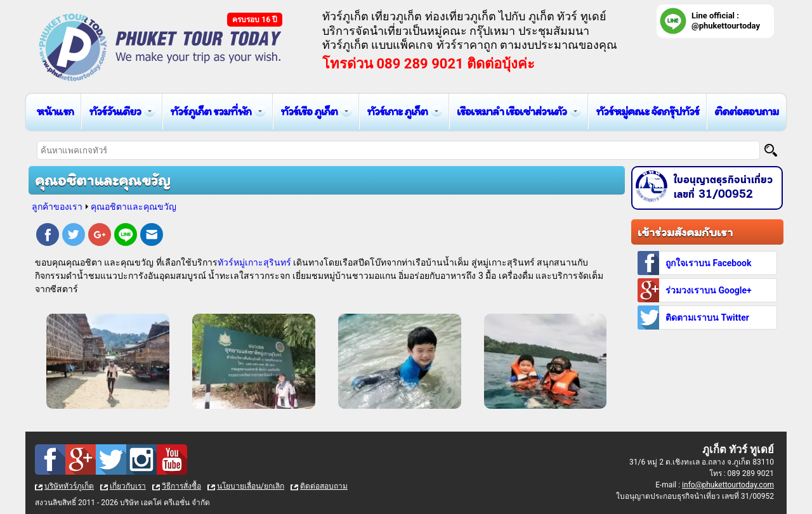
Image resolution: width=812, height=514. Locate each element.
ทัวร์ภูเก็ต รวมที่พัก (211, 111)
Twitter (74, 236)
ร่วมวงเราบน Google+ (709, 290)
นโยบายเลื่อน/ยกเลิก (251, 486)
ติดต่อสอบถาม (746, 111)
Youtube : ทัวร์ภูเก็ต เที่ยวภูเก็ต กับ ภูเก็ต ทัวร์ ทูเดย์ (172, 459)
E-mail (152, 236)
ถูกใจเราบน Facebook (708, 263)
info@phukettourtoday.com (728, 485)
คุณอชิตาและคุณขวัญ (134, 207)
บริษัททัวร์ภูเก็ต (69, 486)
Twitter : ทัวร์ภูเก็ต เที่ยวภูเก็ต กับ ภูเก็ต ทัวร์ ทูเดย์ (111, 459)
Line (126, 236)
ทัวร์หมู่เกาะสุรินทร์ (254, 262)
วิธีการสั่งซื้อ (181, 486)
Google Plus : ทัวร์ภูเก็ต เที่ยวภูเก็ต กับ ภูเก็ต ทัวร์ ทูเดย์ (81, 459)
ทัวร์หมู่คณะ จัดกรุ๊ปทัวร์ (647, 111)
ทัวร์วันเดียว (115, 111)
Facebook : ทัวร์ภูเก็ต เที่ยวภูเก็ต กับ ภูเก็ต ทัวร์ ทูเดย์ (50, 459)
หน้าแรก (55, 111)
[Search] (771, 150)
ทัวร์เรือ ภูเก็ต (309, 111)
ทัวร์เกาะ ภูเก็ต (397, 111)
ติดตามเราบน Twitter (707, 318)
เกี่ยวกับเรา (128, 486)
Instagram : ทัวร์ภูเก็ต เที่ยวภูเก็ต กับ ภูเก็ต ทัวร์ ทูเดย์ (141, 459)
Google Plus (100, 236)
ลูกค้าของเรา (57, 207)
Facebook (48, 236)
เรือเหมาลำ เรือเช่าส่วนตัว (512, 111)
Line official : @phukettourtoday (726, 21)
